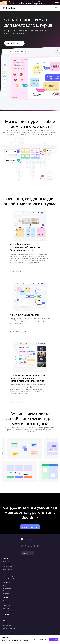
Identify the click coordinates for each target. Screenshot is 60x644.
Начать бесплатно (14, 43)
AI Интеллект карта (7, 588)
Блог (4, 600)
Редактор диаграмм (7, 567)
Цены (4, 620)
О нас (4, 618)
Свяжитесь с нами (7, 626)
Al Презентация (7, 591)
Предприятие (6, 623)
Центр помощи (6, 606)
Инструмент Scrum (7, 564)
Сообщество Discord (7, 611)
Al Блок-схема (6, 594)
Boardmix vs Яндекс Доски (9, 576)
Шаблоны (5, 603)
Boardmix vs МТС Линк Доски (9, 579)
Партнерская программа (9, 628)
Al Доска (5, 586)
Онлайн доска (6, 561)
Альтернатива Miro (7, 569)
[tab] (28, 553)
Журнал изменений (7, 608)
